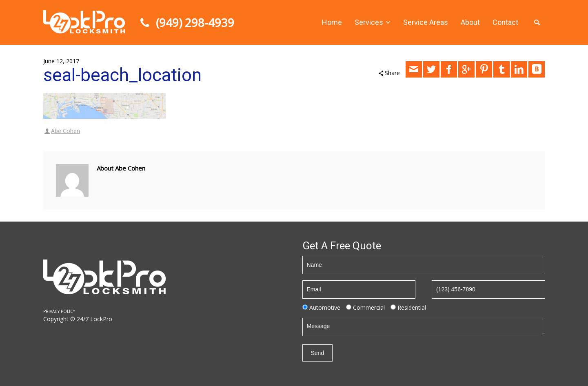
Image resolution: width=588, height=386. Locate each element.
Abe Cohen (65, 131)
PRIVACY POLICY (59, 311)
